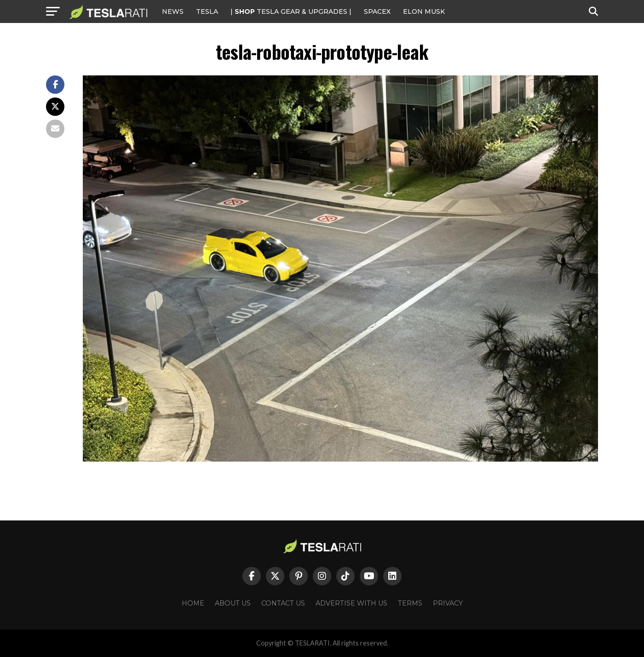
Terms (410, 603)
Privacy (448, 603)
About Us (233, 603)
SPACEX (377, 11)
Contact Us (283, 603)
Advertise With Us (351, 603)
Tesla (207, 11)
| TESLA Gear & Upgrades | (291, 11)
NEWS (173, 11)
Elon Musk (424, 11)
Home (193, 603)
